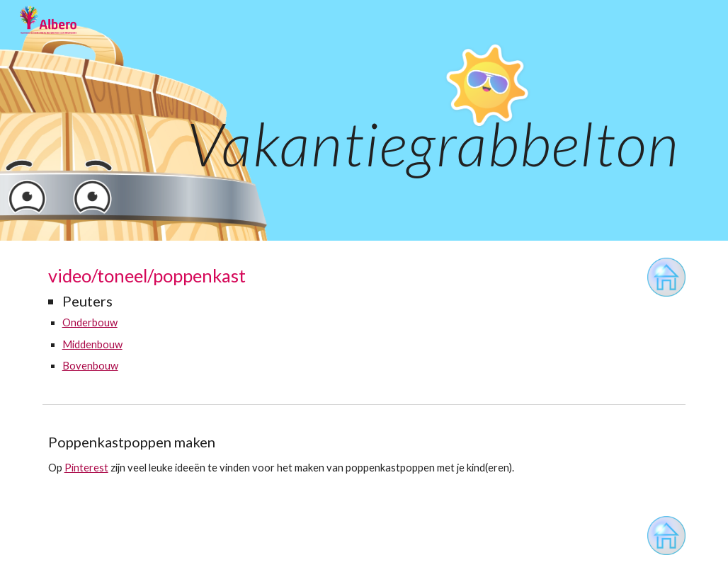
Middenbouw (92, 344)
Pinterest (86, 468)
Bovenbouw (90, 366)
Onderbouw (90, 322)
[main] (364, 120)
